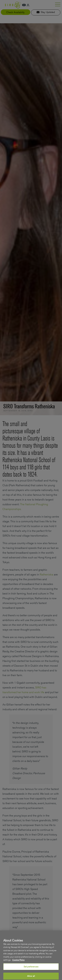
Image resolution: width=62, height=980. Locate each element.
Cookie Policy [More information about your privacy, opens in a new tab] (18, 963)
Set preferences (31, 969)
